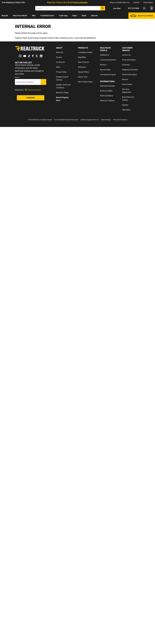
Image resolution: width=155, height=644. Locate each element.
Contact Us (126, 55)
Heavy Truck (83, 77)
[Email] (28, 82)
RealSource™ (105, 55)
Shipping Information (130, 70)
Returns (125, 79)
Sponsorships (105, 70)
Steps (75, 16)
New (34, 16)
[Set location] (33, 90)
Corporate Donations (108, 60)
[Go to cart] (151, 8)
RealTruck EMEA (106, 91)
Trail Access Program (108, 74)
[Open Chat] (115, 8)
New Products (83, 62)
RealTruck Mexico (107, 96)
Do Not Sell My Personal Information (66, 120)
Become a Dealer (62, 93)
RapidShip (82, 57)
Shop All (5, 16)
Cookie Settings (106, 120)
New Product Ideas (85, 82)
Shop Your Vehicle (20, 16)
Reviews (103, 65)
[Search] (70, 8)
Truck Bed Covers (47, 16)
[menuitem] (5, 16)
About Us (60, 52)
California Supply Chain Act (89, 120)
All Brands (82, 67)
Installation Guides (85, 52)
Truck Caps (63, 16)
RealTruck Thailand (107, 101)
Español (125, 105)
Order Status (148, 2)
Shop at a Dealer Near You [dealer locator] (120, 2)
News (58, 67)
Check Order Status (129, 74)
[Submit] (43, 82)
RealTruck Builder (81, 2)
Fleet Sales (126, 110)
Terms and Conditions (120, 120)
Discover (95, 16)
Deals (84, 16)
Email (17, 78)
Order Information (129, 60)
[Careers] (31, 98)
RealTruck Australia (107, 86)
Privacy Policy (61, 72)
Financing (126, 65)
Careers (59, 57)
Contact (136, 2)
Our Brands (60, 62)
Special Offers (83, 72)
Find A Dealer (127, 84)
